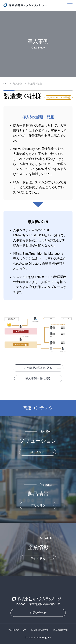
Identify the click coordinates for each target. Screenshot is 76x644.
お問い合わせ (38, 613)
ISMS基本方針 (61, 630)
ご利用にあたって (17, 630)
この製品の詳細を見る (38, 368)
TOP (5, 84)
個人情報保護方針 (40, 630)
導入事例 (18, 84)
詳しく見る (38, 452)
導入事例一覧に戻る (38, 378)
